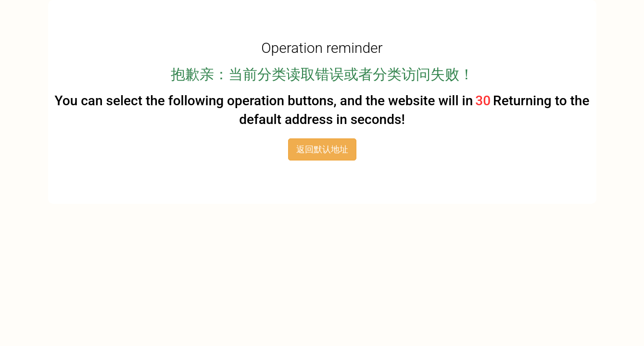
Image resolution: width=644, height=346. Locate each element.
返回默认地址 (322, 149)
